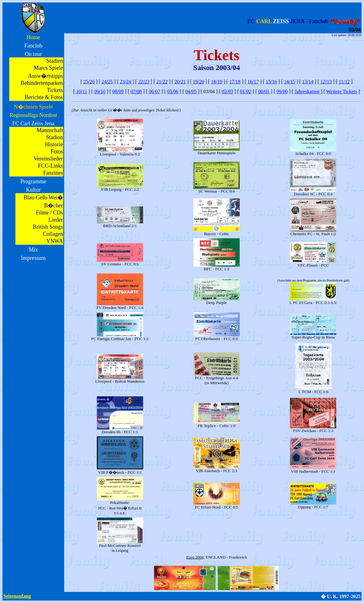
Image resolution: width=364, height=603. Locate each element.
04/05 (191, 91)
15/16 (271, 82)
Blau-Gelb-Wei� (43, 198)
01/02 (246, 91)
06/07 (155, 91)
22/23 (144, 82)
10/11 (82, 91)
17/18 (235, 82)
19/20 (198, 82)
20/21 (180, 82)
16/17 (253, 82)
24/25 (107, 82)
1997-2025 (350, 596)
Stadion (54, 137)
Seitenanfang (17, 596)
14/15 (290, 82)
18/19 (217, 82)
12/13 (326, 82)
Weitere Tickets (342, 91)
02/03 (227, 91)
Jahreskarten (307, 91)
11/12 (344, 82)
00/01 (264, 91)
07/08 (136, 91)
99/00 (282, 91)
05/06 (173, 91)
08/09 (118, 91)
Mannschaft (50, 130)
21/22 (162, 82)
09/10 (100, 91)
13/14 (308, 82)
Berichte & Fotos (44, 97)
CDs (58, 213)
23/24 (126, 82)
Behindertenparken (42, 83)
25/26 (89, 82)
